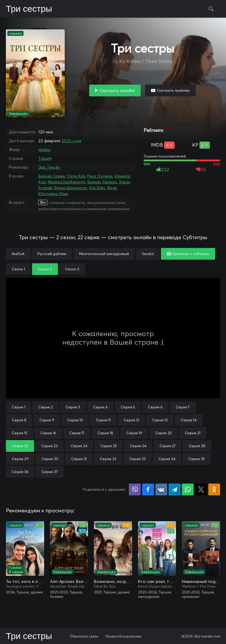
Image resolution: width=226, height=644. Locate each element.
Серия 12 (131, 420)
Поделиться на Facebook (148, 489)
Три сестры (29, 9)
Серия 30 (50, 459)
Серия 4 (100, 407)
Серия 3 (73, 407)
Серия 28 (197, 446)
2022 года (71, 141)
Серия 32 (108, 459)
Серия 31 (79, 459)
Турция (45, 158)
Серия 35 (197, 459)
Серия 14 (189, 420)
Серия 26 (138, 446)
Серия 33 (137, 459)
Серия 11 (103, 420)
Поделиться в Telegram (175, 489)
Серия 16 (48, 433)
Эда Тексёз (49, 167)
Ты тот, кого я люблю (25, 581)
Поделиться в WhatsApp (188, 489)
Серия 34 (167, 459)
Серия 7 (183, 407)
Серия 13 (160, 420)
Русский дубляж (52, 254)
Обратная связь (84, 636)
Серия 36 (20, 472)
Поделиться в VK (161, 489)
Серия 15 (20, 433)
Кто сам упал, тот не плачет (157, 581)
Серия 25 (109, 446)
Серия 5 (128, 407)
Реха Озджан (100, 176)
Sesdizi (148, 254)
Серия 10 (75, 420)
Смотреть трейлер (173, 90)
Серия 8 (19, 420)
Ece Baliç (97, 188)
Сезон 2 (45, 269)
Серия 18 (105, 433)
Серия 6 (155, 407)
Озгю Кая (76, 176)
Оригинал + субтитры (188, 254)
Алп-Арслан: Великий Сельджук (69, 581)
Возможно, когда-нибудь (113, 581)
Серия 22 (20, 446)
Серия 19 (134, 433)
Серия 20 (163, 433)
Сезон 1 (18, 269)
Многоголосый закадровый (104, 254)
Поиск (211, 9)
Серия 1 (19, 407)
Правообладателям (123, 636)
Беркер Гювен (51, 176)
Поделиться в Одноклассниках (214, 489)
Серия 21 (193, 433)
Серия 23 (49, 446)
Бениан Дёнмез (102, 182)
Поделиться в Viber (135, 489)
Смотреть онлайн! (117, 90)
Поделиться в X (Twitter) (201, 489)
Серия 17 (77, 433)
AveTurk (18, 254)
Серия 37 (50, 472)
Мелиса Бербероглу (67, 182)
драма (44, 150)
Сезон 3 (72, 269)
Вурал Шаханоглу (71, 188)
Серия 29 (20, 459)
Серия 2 (45, 407)
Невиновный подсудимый (201, 581)
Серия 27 (168, 446)
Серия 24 (79, 446)
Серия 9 (47, 420)
